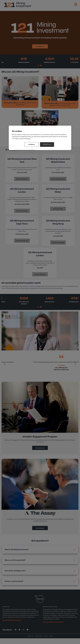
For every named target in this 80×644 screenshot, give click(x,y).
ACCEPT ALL (47, 144)
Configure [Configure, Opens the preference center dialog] (32, 144)
